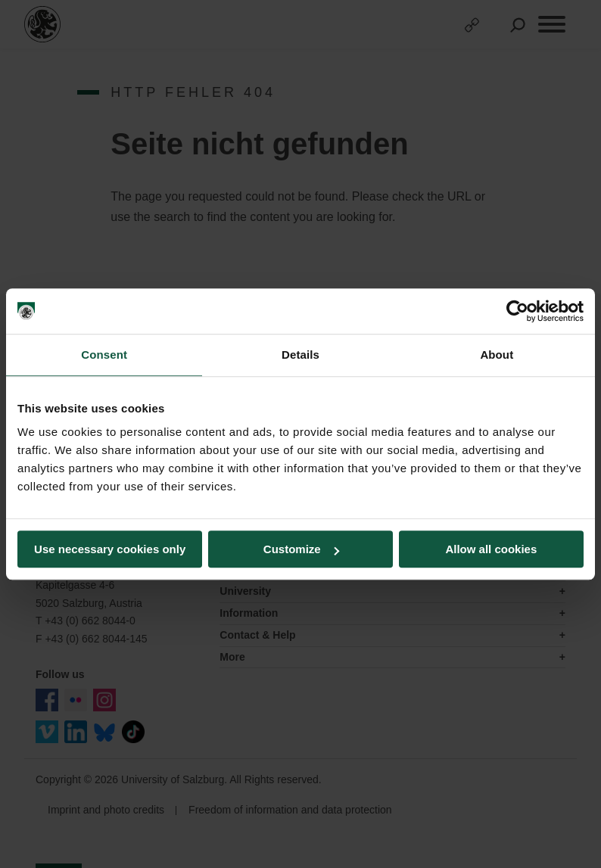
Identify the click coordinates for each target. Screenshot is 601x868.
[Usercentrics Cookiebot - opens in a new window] (517, 311)
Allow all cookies (491, 549)
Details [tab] (300, 355)
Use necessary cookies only (110, 549)
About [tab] (497, 355)
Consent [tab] (104, 355)
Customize (301, 549)
